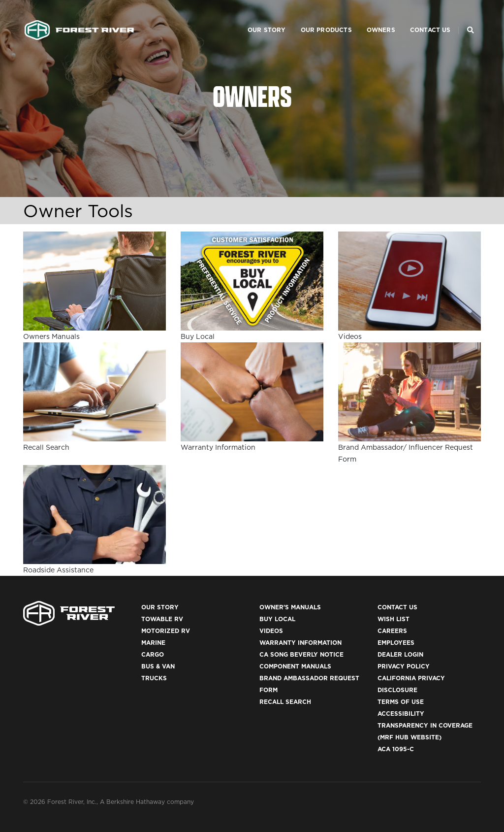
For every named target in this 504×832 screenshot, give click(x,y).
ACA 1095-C (396, 749)
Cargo (153, 654)
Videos (271, 631)
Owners (369, 17)
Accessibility (401, 714)
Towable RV (162, 619)
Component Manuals (295, 666)
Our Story (255, 17)
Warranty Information (300, 643)
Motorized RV (166, 631)
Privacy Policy (404, 666)
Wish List (394, 619)
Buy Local (277, 619)
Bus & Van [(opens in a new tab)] (158, 666)
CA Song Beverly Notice (301, 654)
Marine (153, 643)
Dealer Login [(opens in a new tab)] (400, 654)
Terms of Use (401, 702)
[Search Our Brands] (471, 18)
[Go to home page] (79, 18)
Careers (392, 631)
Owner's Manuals (290, 607)
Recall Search (285, 702)
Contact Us (419, 17)
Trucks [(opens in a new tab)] (154, 678)
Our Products (315, 17)
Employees (396, 643)
